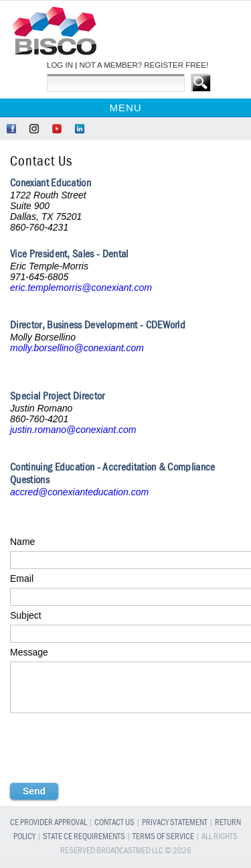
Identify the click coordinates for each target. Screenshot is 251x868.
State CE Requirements (84, 847)
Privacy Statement (175, 833)
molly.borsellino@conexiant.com (77, 348)
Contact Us (114, 833)
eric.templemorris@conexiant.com (81, 288)
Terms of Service (163, 847)
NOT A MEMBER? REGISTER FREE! (144, 65)
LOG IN (60, 65)
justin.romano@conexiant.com (73, 430)
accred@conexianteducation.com (79, 492)
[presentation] (112, 763)
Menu (125, 108)
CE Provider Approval (49, 833)
